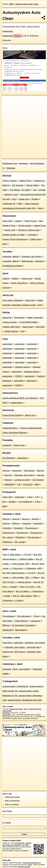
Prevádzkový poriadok (12, 266)
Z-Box (30, 497)
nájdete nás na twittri (12, 797)
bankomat (7, 318)
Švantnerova (31, 528)
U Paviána (32, 235)
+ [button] (6, 100)
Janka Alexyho (21, 621)
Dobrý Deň (7, 221)
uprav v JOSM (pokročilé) (32, 709)
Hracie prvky (27, 278)
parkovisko (7, 344)
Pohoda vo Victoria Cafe (29, 230)
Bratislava (23, 163)
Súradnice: (6, 713)
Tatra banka (19, 318)
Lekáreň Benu (17, 403)
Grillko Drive (35, 239)
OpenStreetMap (20, 155)
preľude (42, 190)
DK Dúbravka (8, 458)
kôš (23, 331)
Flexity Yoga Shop (19, 283)
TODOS (18, 376)
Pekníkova (20, 537)
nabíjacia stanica (22, 367)
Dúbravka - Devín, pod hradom (16, 669)
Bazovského (21, 630)
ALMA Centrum (11, 331)
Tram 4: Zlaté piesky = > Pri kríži (17, 555)
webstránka (8, 31)
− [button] (6, 104)
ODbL (30, 865)
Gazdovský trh (9, 204)
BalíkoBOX (10, 484)
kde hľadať (7, 811)
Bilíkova (16, 523)
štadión (15, 278)
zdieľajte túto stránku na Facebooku (17, 844)
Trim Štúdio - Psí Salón (20, 190)
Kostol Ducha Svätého (12, 415)
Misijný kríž (30, 415)
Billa (20, 204)
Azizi (14, 199)
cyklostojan (22, 458)
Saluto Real (28, 327)
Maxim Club (10, 230)
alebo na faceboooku (12, 801)
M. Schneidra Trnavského (23, 625)
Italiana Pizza (25, 181)
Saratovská (12, 36)
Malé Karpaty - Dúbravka (33, 261)
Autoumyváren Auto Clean (27, 4)
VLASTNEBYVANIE (28, 322)
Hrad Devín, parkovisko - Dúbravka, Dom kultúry (24, 643)
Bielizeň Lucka (11, 195)
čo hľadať (7, 823)
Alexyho (6, 471)
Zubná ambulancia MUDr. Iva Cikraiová (20, 398)
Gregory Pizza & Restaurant (15, 239)
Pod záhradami (24, 616)
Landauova (35, 621)
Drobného (26, 523)
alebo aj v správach (12, 804)
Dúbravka (11, 168)
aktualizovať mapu (16, 709)
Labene (18, 221)
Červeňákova (8, 616)
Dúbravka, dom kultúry (32, 257)
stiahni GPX (7, 715)
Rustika (35, 199)
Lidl (34, 190)
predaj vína (24, 199)
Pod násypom (34, 537)
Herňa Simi (30, 300)
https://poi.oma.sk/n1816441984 (13, 157)
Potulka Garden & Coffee (14, 235)
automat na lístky (22, 480)
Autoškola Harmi (10, 428)
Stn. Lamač (8, 537)
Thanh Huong (30, 221)
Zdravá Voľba (32, 185)
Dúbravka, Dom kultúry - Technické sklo (22, 647)
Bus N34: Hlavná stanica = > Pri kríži (19, 573)
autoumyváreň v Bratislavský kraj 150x (25, 700)
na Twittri (25, 845)
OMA (11, 4)
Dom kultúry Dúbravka (12, 300)
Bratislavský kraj (10, 163)
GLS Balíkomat (25, 502)
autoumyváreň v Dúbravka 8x (15, 686)
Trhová (36, 616)
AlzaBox (12, 502)
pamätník (7, 445)
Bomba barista (25, 226)
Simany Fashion (10, 181)
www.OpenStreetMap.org (32, 863)
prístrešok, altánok (11, 257)
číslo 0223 (40, 327)
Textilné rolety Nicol (11, 327)
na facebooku (20, 843)
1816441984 (7, 711)
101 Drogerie (18, 185)
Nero (40, 208)
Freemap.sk (33, 155)
